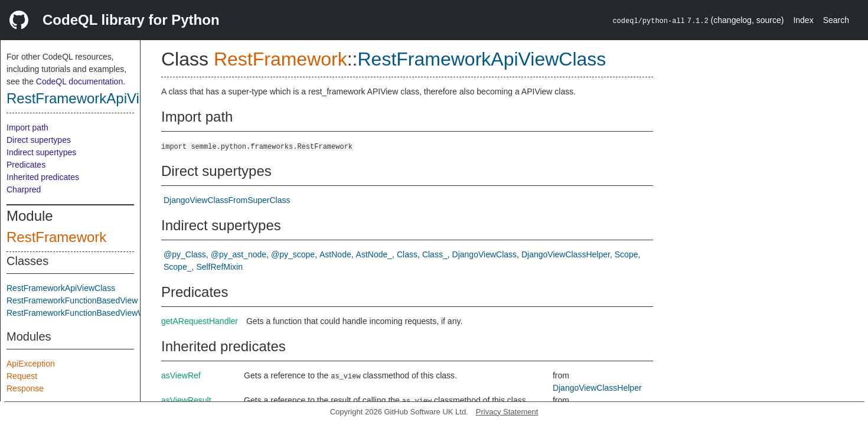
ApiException (31, 364)
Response (25, 388)
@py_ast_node (239, 254)
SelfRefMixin (219, 267)
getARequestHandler (200, 321)
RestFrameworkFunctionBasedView (72, 300)
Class (407, 254)
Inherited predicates (43, 177)
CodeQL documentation (79, 81)
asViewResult (186, 400)
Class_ (435, 254)
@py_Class (185, 254)
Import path (27, 127)
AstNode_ (374, 254)
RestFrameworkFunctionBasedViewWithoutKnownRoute (110, 313)
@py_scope (293, 254)
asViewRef (181, 375)
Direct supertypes (39, 140)
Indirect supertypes (41, 152)
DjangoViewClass (484, 254)
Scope (626, 254)
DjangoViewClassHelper (566, 254)
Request (22, 376)
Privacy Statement (507, 412)
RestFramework (56, 237)
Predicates (26, 165)
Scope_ (177, 267)
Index (803, 20)
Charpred (24, 189)
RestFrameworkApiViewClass (100, 98)
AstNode (335, 254)
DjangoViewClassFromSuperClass (227, 200)
